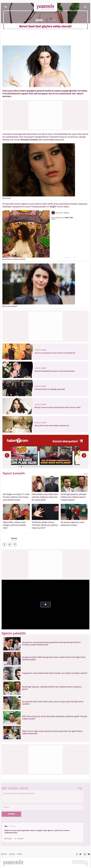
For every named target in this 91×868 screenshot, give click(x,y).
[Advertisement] (46, 326)
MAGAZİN (39, 20)
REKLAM (4, 854)
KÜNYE (20, 854)
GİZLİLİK (12, 854)
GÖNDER (11, 814)
